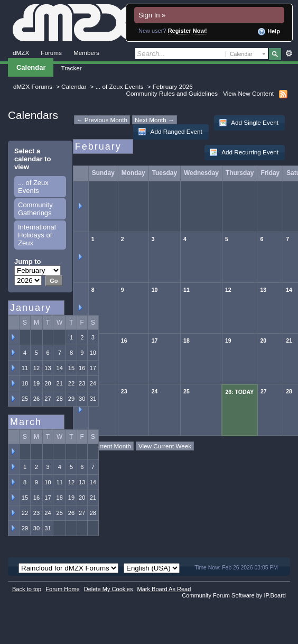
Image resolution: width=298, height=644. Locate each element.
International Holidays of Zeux (37, 235)
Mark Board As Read (164, 589)
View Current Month (104, 446)
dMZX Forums (33, 86)
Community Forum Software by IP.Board (234, 595)
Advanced (289, 53)
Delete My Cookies (109, 589)
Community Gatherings (35, 209)
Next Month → (155, 120)
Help (269, 32)
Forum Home (62, 589)
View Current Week (165, 446)
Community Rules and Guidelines (172, 93)
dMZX (21, 53)
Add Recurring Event (244, 152)
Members (86, 53)
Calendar (31, 67)
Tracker (71, 68)
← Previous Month (102, 120)
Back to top (27, 589)
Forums (51, 53)
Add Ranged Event (170, 132)
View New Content (248, 93)
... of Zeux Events (120, 86)
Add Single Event (249, 123)
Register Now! (188, 31)
